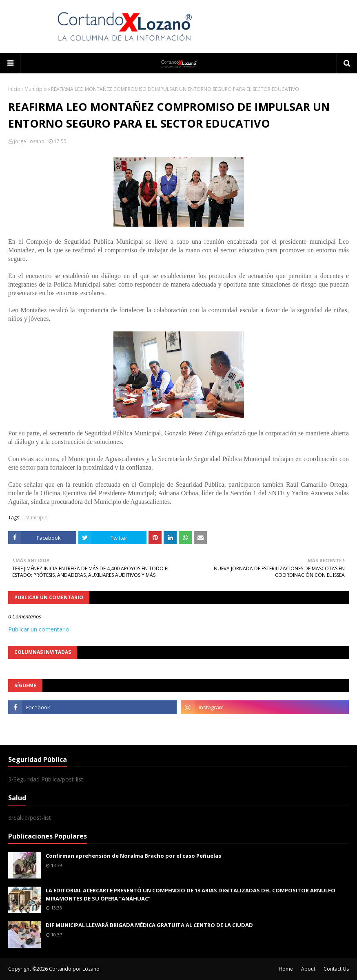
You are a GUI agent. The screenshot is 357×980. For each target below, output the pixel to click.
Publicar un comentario (39, 629)
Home (286, 969)
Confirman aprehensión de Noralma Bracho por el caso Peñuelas (133, 856)
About (308, 969)
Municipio (36, 89)
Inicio (14, 89)
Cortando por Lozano (74, 969)
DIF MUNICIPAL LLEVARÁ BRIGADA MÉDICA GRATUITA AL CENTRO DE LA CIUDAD (149, 925)
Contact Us (336, 969)
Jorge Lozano (29, 141)
